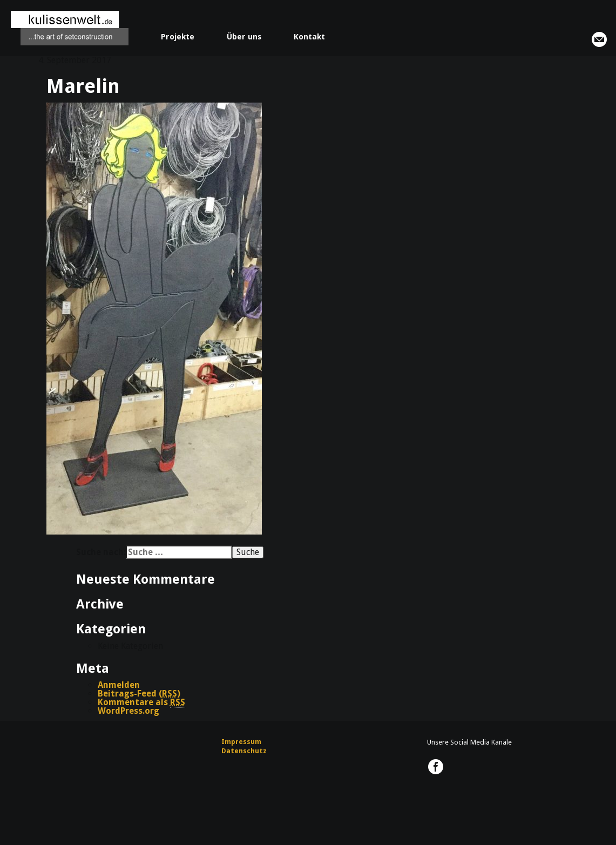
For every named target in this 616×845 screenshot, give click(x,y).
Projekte (178, 37)
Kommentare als (141, 702)
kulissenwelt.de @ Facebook (436, 767)
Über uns (244, 37)
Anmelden (119, 685)
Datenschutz (244, 751)
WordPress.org (128, 711)
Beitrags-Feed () (139, 694)
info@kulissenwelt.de (599, 39)
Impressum (241, 742)
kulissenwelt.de (70, 28)
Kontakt (309, 37)
